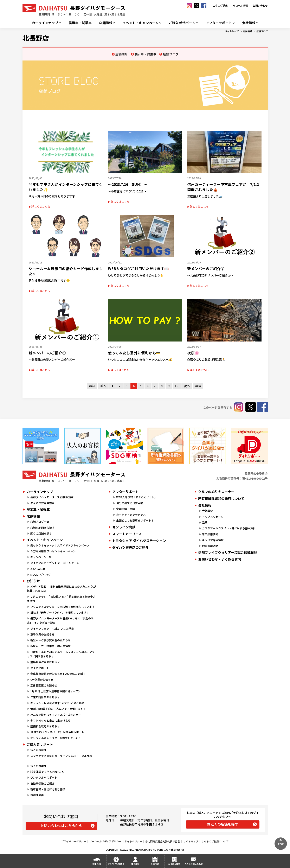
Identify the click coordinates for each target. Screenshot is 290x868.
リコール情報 (240, 5)
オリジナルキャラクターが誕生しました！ (56, 738)
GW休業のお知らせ (42, 680)
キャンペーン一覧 (41, 557)
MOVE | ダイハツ (41, 575)
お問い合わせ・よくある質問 (220, 559)
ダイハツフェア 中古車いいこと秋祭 (52, 629)
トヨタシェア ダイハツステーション (139, 541)
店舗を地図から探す (42, 528)
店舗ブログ (262, 31)
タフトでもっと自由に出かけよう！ (52, 720)
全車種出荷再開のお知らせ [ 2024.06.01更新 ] (57, 674)
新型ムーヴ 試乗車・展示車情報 (50, 646)
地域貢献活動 (210, 546)
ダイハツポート (40, 668)
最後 (198, 386)
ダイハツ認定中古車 (42, 503)
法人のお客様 (38, 750)
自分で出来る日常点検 (130, 503)
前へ (103, 386)
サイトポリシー (133, 841)
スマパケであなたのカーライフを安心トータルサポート (61, 758)
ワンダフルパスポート (44, 777)
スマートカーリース (127, 534)
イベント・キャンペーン (140, 23)
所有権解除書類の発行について (221, 498)
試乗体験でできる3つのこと (47, 772)
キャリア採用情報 (213, 540)
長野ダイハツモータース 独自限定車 (52, 497)
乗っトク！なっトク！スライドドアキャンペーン (60, 545)
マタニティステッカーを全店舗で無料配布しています (62, 607)
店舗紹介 (122, 54)
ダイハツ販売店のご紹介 (130, 547)
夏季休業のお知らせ (42, 634)
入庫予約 (155, 864)
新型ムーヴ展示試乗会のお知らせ (50, 640)
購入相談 (135, 864)
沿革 (205, 522)
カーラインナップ (45, 23)
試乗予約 (97, 864)
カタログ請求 (220, 5)
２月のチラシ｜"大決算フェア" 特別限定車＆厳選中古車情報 (61, 599)
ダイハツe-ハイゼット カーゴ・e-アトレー (56, 563)
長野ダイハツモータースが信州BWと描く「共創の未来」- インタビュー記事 (60, 620)
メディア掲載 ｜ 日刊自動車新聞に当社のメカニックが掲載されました (61, 589)
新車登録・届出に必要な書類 (48, 789)
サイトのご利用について (215, 841)
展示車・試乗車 (80, 23)
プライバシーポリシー (74, 841)
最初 (92, 386)
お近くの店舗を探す (223, 824)
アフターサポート (219, 23)
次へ (187, 386)
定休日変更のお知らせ (44, 685)
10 (177, 386)
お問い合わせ (260, 5)
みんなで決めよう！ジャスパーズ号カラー (56, 715)
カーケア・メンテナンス (131, 515)
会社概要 (207, 511)
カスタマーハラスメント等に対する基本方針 (229, 528)
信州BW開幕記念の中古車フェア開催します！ (58, 709)
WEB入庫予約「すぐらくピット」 (137, 497)
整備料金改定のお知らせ (45, 662)
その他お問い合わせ (194, 864)
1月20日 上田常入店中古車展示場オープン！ (57, 691)
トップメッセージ (213, 517)
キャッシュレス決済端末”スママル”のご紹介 (57, 703)
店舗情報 (106, 23)
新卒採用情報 (210, 534)
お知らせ (33, 581)
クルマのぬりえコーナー (216, 492)
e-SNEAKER (38, 569)
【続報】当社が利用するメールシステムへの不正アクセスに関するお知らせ (61, 654)
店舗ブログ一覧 (40, 522)
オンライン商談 (124, 527)
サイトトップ (232, 31)
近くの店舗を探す (41, 533)
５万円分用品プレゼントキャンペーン (53, 551)
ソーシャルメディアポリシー (105, 841)
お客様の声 (37, 795)
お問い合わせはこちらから (61, 825)
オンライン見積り (116, 864)
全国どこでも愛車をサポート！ (135, 520)
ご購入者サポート (182, 23)
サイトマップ (191, 841)
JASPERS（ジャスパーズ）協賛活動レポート (57, 732)
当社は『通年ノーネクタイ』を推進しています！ (60, 612)
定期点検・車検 (126, 509)
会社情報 (249, 23)
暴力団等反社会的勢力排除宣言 (163, 841)
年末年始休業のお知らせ (45, 697)
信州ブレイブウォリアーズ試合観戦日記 (228, 552)
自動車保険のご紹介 (42, 783)
